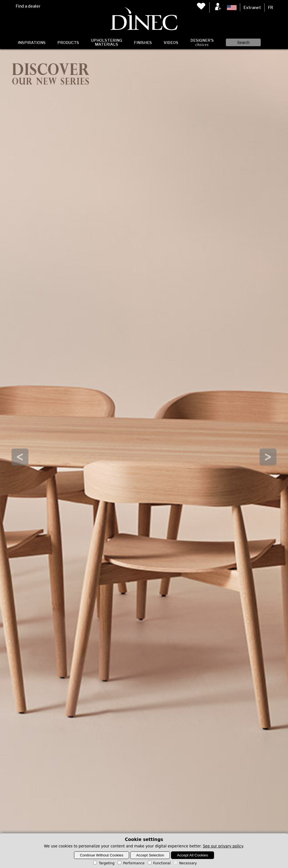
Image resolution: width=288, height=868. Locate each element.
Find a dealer (28, 6)
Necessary (185, 863)
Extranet (252, 8)
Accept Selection (150, 855)
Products (68, 43)
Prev (20, 457)
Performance (131, 863)
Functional (159, 863)
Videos (171, 43)
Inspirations (32, 43)
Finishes (143, 43)
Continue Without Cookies (102, 855)
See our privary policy (223, 846)
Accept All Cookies (192, 855)
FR (271, 8)
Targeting (103, 863)
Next (268, 457)
